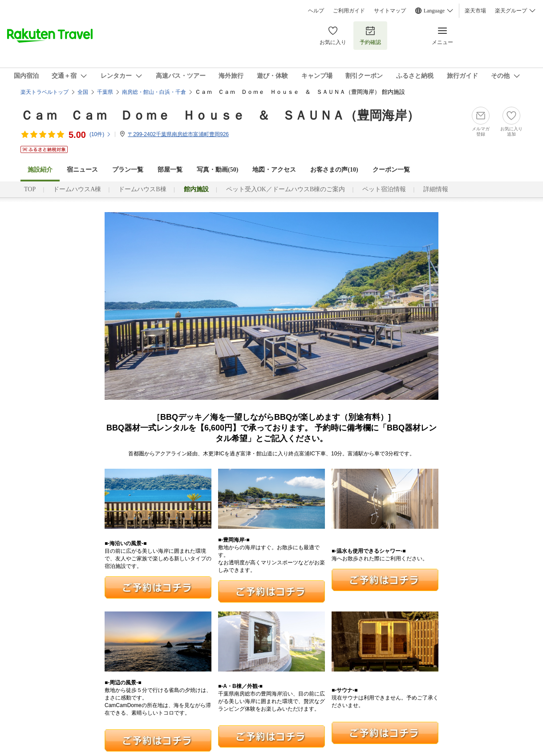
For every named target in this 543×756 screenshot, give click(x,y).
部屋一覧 (170, 170)
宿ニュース (82, 170)
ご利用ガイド (349, 11)
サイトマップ (390, 11)
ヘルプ (316, 11)
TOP (30, 189)
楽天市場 (475, 11)
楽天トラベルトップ (45, 92)
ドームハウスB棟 (142, 189)
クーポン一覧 (391, 170)
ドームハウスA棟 (77, 189)
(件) (100, 134)
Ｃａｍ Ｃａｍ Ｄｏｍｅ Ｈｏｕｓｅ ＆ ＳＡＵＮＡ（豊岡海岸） (220, 115)
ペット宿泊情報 (384, 189)
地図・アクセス (274, 170)
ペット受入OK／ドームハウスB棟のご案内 (286, 189)
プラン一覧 (128, 170)
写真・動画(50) (217, 170)
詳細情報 (436, 189)
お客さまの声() (334, 170)
